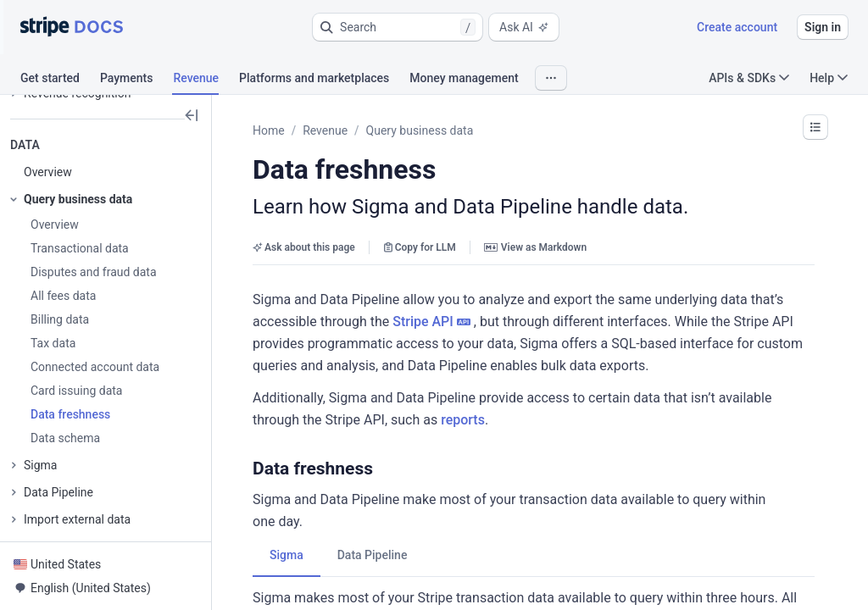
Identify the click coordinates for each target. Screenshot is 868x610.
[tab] (60, 80)
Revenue (325, 130)
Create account (737, 27)
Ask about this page (304, 247)
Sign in (823, 27)
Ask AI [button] (524, 27)
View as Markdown (535, 247)
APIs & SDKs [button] (749, 78)
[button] (398, 27)
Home (269, 130)
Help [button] (829, 78)
